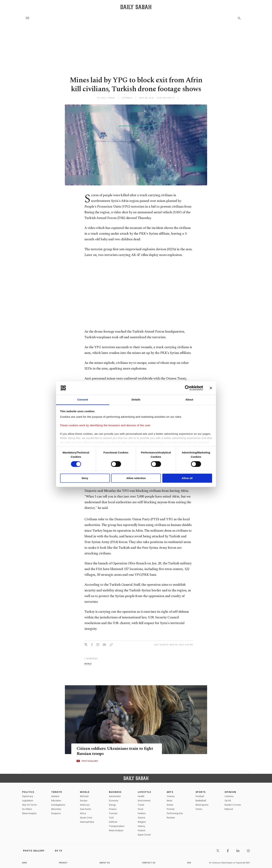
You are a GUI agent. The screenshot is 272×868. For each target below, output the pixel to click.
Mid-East (84, 796)
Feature (142, 830)
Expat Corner (144, 835)
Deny (85, 478)
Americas (85, 805)
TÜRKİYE (57, 792)
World (85, 792)
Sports (201, 792)
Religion (142, 822)
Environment (144, 801)
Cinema (171, 796)
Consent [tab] (83, 400)
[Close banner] (211, 388)
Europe (84, 801)
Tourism (113, 813)
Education (56, 801)
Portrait (171, 809)
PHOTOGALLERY (90, 761)
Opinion (230, 792)
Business (115, 792)
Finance (113, 809)
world (88, 664)
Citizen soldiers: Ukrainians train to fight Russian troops (116, 751)
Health (141, 796)
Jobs (25, 863)
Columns (229, 796)
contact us (149, 863)
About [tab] (189, 400)
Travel (141, 805)
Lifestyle (144, 792)
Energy (112, 805)
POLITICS (28, 792)
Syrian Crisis (86, 818)
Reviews (171, 818)
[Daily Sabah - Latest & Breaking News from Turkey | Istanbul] (136, 7)
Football (200, 796)
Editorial (229, 809)
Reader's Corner (233, 805)
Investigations (58, 805)
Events (170, 805)
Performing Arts (175, 813)
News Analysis (29, 813)
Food (140, 809)
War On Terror (30, 805)
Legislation (28, 801)
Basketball (201, 801)
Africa (83, 813)
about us (105, 863)
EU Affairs (27, 809)
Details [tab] (136, 400)
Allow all (187, 478)
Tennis (199, 809)
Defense (113, 822)
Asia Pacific (86, 809)
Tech (111, 818)
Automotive (115, 796)
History (141, 826)
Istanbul (55, 796)
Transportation (117, 826)
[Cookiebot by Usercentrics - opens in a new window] (187, 388)
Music (170, 801)
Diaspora (56, 813)
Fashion (142, 813)
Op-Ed (228, 801)
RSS (189, 863)
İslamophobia (87, 822)
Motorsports (202, 805)
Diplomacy (28, 796)
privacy (63, 863)
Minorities (56, 809)
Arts (170, 792)
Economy (114, 801)
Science (142, 818)
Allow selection (136, 478)
